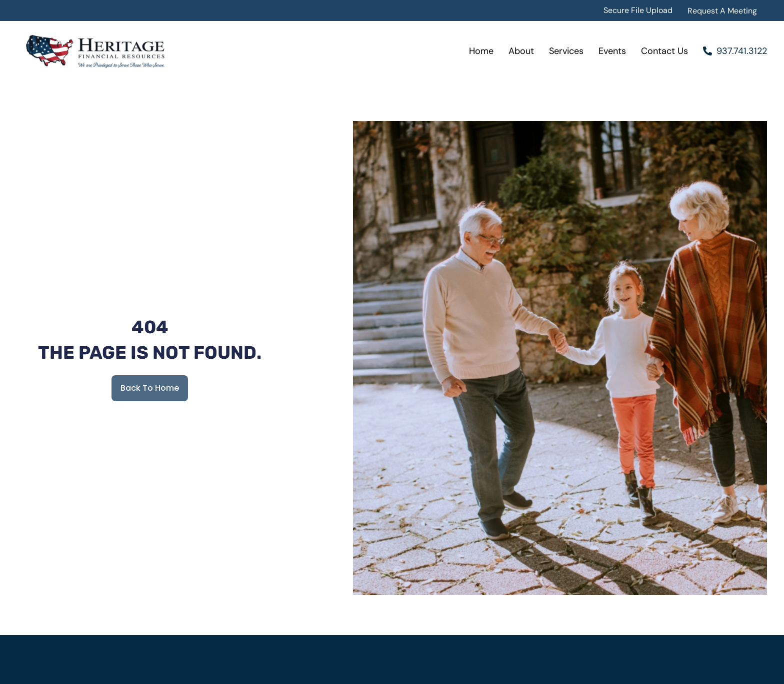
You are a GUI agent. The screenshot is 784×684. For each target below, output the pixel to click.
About (521, 51)
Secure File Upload (638, 10)
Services (566, 51)
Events (612, 51)
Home (481, 51)
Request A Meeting (722, 11)
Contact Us (664, 51)
